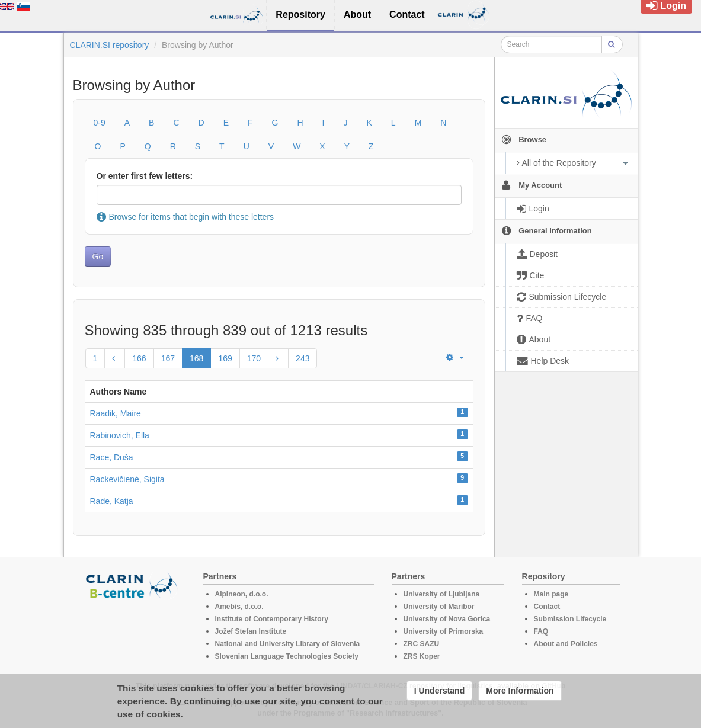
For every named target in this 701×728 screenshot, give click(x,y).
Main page (551, 594)
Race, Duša (112, 457)
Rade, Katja (112, 501)
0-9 (100, 123)
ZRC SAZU (422, 644)
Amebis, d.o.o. (239, 607)
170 (254, 358)
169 (225, 358)
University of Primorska (444, 631)
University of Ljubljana (442, 594)
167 (168, 358)
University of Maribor (439, 607)
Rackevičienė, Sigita (127, 479)
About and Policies (566, 644)
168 (196, 358)
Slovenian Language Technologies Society (287, 656)
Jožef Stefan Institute (251, 631)
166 (139, 358)
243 (303, 358)
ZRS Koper (422, 656)
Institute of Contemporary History (272, 619)
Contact (547, 607)
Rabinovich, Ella (120, 435)
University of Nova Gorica (447, 619)
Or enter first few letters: (145, 176)
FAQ (541, 631)
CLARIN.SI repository (110, 45)
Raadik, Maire (116, 413)
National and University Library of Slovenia (288, 644)
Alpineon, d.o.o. (242, 594)
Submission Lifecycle (570, 619)
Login (666, 6)
